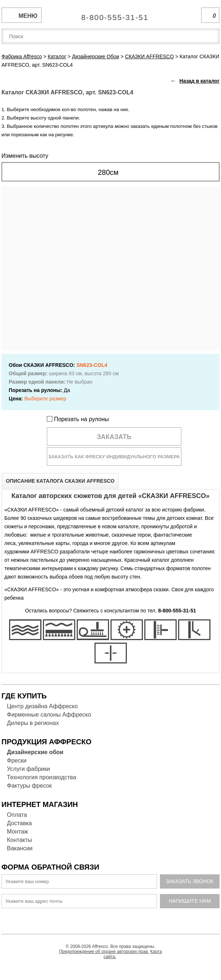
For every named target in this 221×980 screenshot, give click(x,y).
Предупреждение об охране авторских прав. (104, 952)
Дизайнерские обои (35, 752)
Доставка (19, 823)
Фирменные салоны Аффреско (49, 715)
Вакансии (20, 848)
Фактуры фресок (29, 786)
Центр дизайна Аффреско (42, 706)
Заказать (114, 437)
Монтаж (17, 832)
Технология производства (42, 777)
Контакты (19, 840)
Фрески (17, 761)
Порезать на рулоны (78, 419)
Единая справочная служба (111, 15)
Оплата (17, 815)
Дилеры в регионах (33, 723)
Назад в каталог (200, 81)
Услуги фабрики (29, 769)
